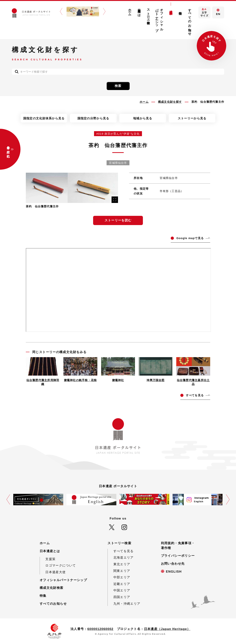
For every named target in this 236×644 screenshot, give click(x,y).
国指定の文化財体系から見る (44, 118)
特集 (180, 10)
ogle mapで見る (190, 238)
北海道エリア (124, 558)
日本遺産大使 (55, 572)
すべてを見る (124, 551)
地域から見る (143, 118)
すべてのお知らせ (190, 20)
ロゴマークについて (61, 566)
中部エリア (122, 577)
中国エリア (122, 590)
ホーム (130, 10)
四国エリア (122, 597)
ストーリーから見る (192, 118)
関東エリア (122, 571)
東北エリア (122, 564)
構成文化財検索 (171, 9)
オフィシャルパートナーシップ (159, 18)
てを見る (195, 395)
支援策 (50, 559)
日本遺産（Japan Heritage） (167, 629)
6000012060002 (100, 629)
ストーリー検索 (149, 13)
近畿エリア (122, 584)
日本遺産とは (139, 11)
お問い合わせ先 (173, 564)
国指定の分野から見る (93, 118)
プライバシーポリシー (178, 556)
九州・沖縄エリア (127, 604)
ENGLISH (174, 572)
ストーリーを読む (118, 220)
